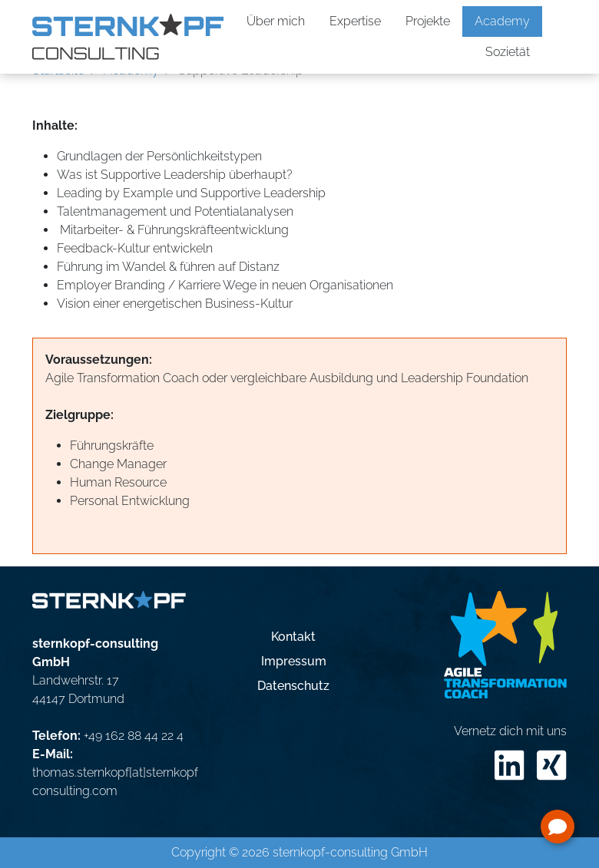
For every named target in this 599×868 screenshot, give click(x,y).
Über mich (276, 21)
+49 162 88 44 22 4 (134, 736)
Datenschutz (293, 686)
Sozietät (508, 52)
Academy (502, 21)
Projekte (428, 21)
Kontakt (293, 637)
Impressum (294, 661)
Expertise (355, 21)
